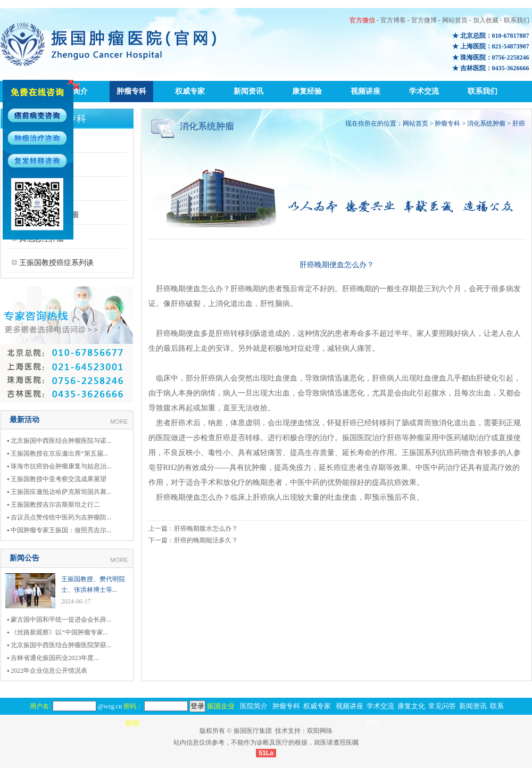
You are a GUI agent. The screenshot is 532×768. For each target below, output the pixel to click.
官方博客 (393, 20)
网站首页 (455, 20)
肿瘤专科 (131, 91)
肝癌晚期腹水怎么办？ (206, 528)
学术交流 (424, 91)
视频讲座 (365, 91)
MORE (119, 422)
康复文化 (411, 706)
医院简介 (254, 706)
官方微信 (362, 20)
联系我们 (517, 20)
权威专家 (190, 91)
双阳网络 (320, 731)
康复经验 (307, 91)
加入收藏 (486, 20)
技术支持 (288, 731)
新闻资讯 (248, 91)
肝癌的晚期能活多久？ (206, 540)
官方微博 (424, 20)
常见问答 (442, 706)
